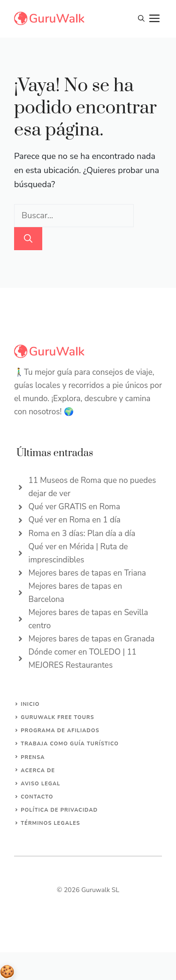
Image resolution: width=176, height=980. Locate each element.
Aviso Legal (40, 784)
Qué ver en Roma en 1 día (75, 520)
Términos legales (50, 823)
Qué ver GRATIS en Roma (74, 507)
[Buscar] (28, 239)
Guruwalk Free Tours (57, 717)
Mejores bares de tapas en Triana (88, 573)
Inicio (30, 704)
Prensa (33, 757)
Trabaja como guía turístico (70, 744)
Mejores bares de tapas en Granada (92, 639)
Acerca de (38, 771)
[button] (141, 19)
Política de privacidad (59, 810)
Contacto (37, 797)
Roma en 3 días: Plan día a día (82, 533)
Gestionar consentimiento (7, 972)
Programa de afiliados (60, 731)
